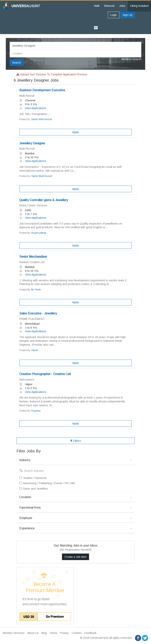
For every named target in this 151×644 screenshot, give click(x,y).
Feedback (90, 633)
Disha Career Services (33, 205)
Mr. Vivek (36, 290)
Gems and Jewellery (34, 489)
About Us (33, 633)
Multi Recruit (27, 96)
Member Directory (14, 633)
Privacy (64, 633)
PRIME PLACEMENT (32, 319)
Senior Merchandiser (33, 257)
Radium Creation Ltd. (32, 262)
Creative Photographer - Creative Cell (45, 374)
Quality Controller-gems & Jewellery (44, 200)
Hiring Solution (139, 6)
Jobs (122, 6)
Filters (76, 441)
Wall (97, 6)
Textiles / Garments (33, 478)
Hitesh (35, 350)
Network (109, 6)
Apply (76, 132)
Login (114, 15)
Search (17, 63)
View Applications (33, 108)
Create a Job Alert (75, 557)
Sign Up (128, 15)
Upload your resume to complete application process (52, 74)
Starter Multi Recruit (42, 119)
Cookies (77, 633)
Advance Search (131, 59)
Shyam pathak (39, 233)
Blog (44, 633)
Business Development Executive (42, 90)
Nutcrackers (27, 380)
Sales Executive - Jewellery (38, 313)
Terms (53, 633)
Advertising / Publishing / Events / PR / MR (47, 483)
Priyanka (36, 411)
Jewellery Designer (32, 143)
